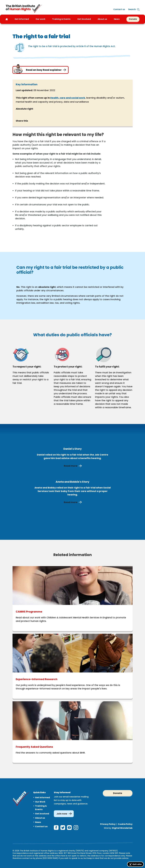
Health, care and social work (68, 98)
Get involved (42, 814)
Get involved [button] (84, 19)
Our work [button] (40, 19)
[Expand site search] (132, 9)
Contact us (119, 9)
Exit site (137, 864)
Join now (62, 814)
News (38, 822)
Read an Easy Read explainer (41, 70)
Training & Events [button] (61, 19)
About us (102, 19)
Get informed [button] (22, 19)
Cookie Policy (125, 824)
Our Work (40, 802)
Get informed (42, 798)
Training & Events (41, 808)
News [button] (117, 19)
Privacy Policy (108, 824)
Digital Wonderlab (122, 828)
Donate (133, 19)
